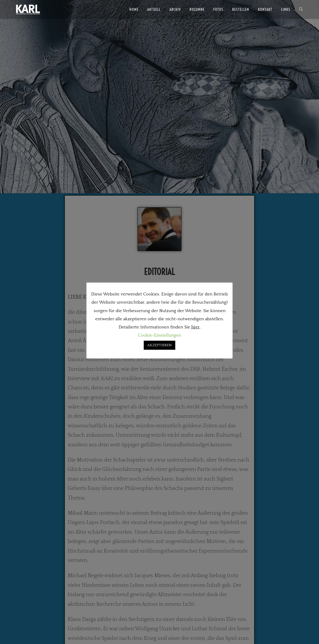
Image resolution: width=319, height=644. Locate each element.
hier (196, 327)
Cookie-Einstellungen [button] (159, 335)
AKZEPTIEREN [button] (159, 345)
